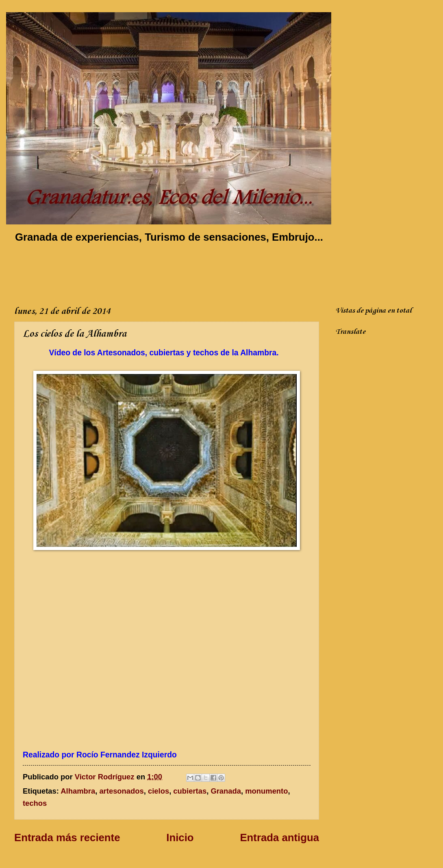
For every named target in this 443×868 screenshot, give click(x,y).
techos (35, 803)
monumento (266, 791)
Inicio (180, 838)
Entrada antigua (279, 838)
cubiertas (190, 791)
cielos (159, 791)
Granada (226, 791)
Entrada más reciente (67, 838)
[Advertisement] (162, 273)
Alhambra (78, 791)
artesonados (121, 791)
